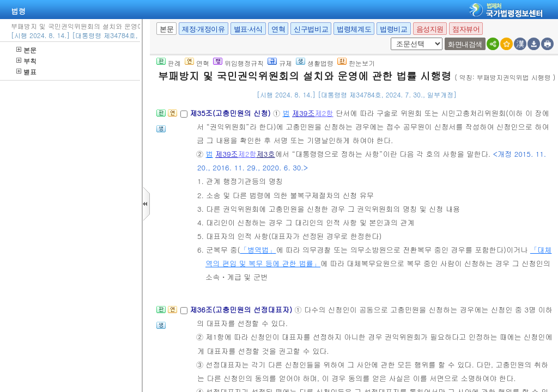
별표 (26, 72)
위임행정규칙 (238, 63)
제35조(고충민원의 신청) (231, 113)
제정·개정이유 (203, 29)
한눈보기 (356, 63)
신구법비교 (311, 29)
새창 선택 (389, 38)
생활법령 (315, 63)
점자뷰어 (466, 29)
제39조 (304, 113)
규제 (280, 63)
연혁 (278, 29)
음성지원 (430, 29)
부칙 (26, 61)
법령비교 (393, 29)
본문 (26, 50)
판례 (169, 63)
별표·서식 (248, 29)
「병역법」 (258, 250)
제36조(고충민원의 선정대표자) (242, 310)
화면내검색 (465, 44)
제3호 (266, 154)
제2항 (324, 113)
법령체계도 (354, 29)
